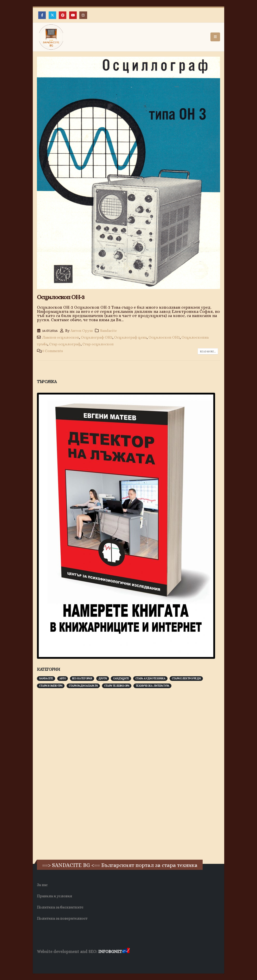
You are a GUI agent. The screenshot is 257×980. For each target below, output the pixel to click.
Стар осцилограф (65, 344)
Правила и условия (54, 896)
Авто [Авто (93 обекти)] (63, 678)
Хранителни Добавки (56, 962)
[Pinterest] (63, 15)
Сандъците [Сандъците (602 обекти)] (121, 678)
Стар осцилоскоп (98, 344)
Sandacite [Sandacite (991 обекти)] (46, 678)
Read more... (208, 351)
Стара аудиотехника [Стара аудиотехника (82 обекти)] (150, 678)
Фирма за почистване (96, 962)
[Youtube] (73, 15)
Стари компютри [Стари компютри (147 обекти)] (51, 686)
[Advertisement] (76, 773)
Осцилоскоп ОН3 (164, 337)
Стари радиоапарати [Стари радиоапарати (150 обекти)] (83, 686)
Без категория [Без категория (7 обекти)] (82, 678)
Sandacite (108, 331)
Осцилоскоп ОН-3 (61, 297)
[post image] (128, 173)
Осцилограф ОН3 (97, 337)
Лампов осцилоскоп (61, 337)
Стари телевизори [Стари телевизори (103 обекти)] (117, 686)
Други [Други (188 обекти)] (103, 678)
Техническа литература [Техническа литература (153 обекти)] (152, 686)
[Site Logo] (51, 37)
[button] (215, 37)
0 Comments (53, 351)
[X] (52, 15)
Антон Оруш (82, 331)
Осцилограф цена (130, 337)
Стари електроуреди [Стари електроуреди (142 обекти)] (186, 678)
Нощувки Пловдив (134, 962)
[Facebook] (42, 15)
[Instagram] (83, 15)
